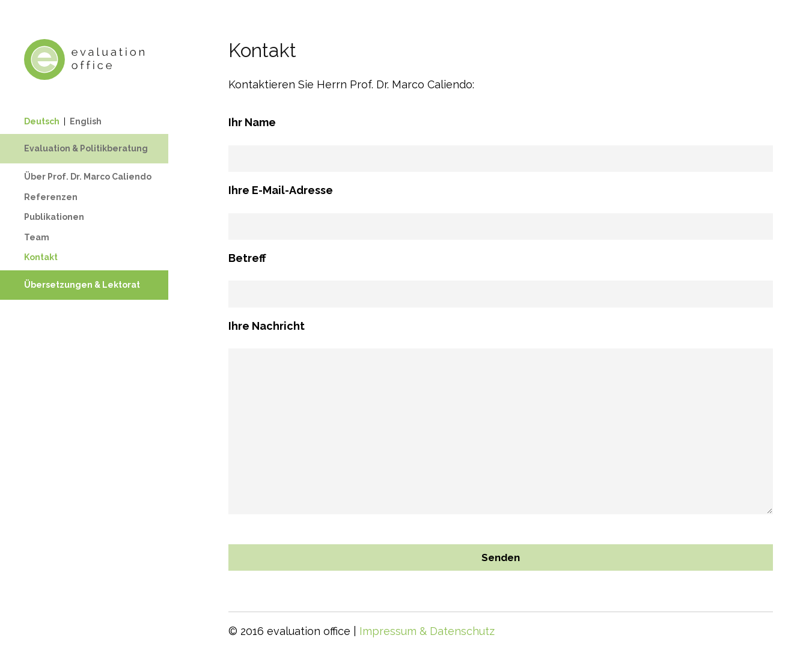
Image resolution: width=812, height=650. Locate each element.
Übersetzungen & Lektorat (82, 285)
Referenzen (51, 197)
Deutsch (42, 121)
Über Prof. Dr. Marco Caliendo (88, 177)
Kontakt (41, 257)
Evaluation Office (84, 59)
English (86, 121)
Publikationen (54, 217)
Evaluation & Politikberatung (86, 148)
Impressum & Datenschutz (427, 631)
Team (37, 237)
